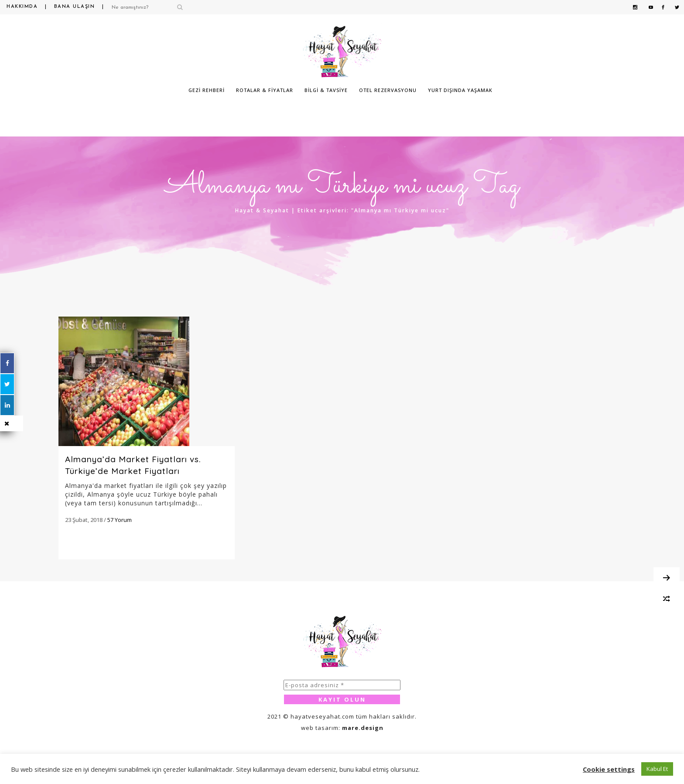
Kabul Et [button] (657, 769)
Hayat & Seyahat (262, 210)
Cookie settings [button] (609, 769)
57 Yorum (120, 520)
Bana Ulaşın (75, 7)
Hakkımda (22, 7)
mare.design (363, 728)
